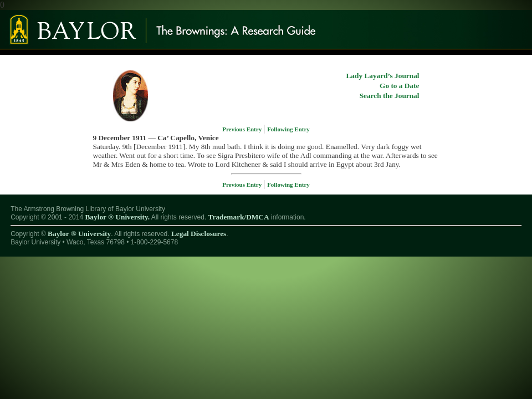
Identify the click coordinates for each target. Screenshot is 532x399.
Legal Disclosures (199, 234)
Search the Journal (390, 96)
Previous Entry (243, 129)
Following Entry (288, 129)
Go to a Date (399, 86)
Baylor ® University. (117, 217)
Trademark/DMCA (239, 217)
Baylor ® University (79, 234)
